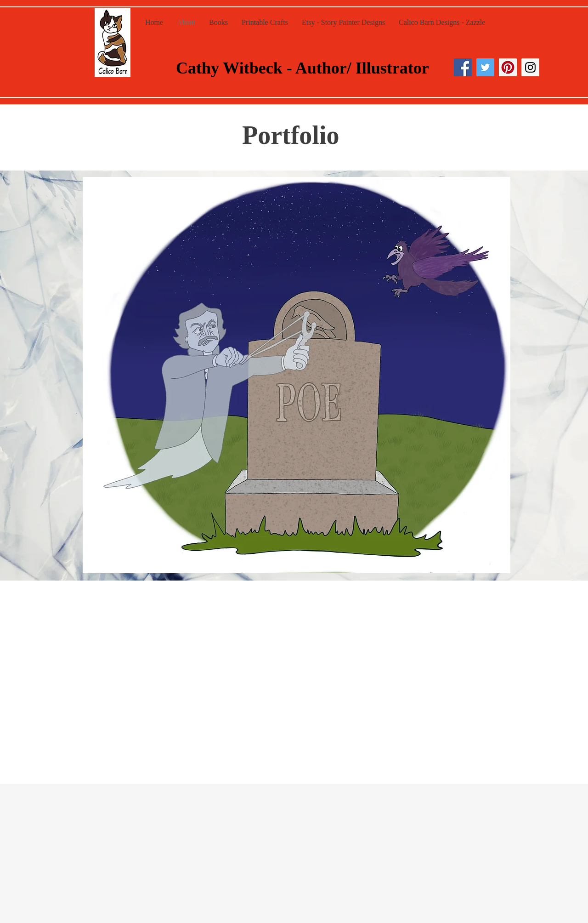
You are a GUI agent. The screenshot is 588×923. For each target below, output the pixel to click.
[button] (297, 375)
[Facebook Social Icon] (463, 67)
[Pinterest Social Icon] (508, 67)
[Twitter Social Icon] (485, 67)
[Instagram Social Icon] (530, 67)
